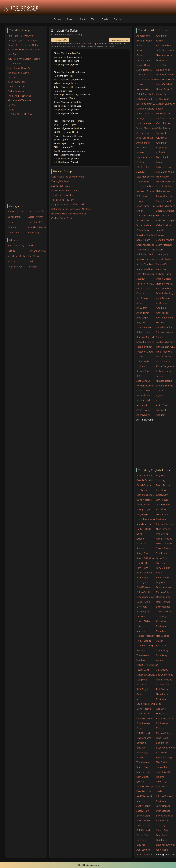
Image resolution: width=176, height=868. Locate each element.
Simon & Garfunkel (146, 558)
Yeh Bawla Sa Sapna (18, 73)
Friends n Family (37, 227)
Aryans (160, 41)
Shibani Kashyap (145, 216)
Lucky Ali (141, 75)
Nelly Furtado (144, 529)
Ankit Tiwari (143, 313)
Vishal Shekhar (164, 225)
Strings (140, 118)
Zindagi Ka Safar (60, 181)
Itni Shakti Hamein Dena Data (24, 50)
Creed (140, 728)
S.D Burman (163, 99)
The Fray (161, 563)
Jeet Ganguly (144, 381)
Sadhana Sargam (166, 104)
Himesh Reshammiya (146, 60)
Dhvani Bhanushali (166, 386)
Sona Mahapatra (145, 114)
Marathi (83, 19)
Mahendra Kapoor (166, 75)
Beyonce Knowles (166, 748)
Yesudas (161, 230)
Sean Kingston (164, 772)
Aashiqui (32, 267)
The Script (162, 762)
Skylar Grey (162, 650)
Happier (12, 77)
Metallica (161, 631)
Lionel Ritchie (144, 709)
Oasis (139, 534)
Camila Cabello (145, 480)
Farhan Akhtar (164, 46)
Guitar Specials (36, 212)
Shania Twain (163, 548)
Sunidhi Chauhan (166, 118)
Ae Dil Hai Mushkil (17, 256)
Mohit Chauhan (145, 187)
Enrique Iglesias (165, 719)
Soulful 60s (13, 233)
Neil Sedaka (163, 636)
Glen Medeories (145, 495)
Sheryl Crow (143, 553)
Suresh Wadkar (164, 327)
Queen (140, 539)
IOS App (77, 44)
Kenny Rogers (144, 509)
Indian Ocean (144, 65)
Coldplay (161, 480)
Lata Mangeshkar (146, 177)
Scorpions (142, 680)
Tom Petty (142, 568)
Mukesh (141, 84)
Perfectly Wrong (16, 91)
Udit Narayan (144, 123)
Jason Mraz (143, 617)
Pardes (11, 251)
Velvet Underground (146, 665)
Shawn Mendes (165, 675)
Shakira (140, 548)
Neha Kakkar (143, 89)
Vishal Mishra (163, 128)
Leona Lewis (163, 514)
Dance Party (14, 217)
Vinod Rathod (164, 123)
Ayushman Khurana (146, 157)
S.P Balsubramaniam (146, 104)
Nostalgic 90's (35, 222)
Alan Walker (163, 850)
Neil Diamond (144, 796)
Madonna (161, 519)
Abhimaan (13, 262)
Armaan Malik (144, 41)
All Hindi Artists (145, 420)
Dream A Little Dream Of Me (23, 45)
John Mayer (162, 617)
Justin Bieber (163, 505)
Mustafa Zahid (164, 84)
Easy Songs (34, 233)
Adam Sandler (144, 476)
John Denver (143, 505)
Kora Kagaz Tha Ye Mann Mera (68, 177)
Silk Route (162, 553)
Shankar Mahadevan (146, 337)
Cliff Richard (143, 733)
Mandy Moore (144, 524)
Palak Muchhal (145, 94)
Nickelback (162, 694)
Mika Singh (143, 182)
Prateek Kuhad (145, 352)
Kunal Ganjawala (165, 172)
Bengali (58, 19)
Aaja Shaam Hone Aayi (20, 68)
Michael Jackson (165, 524)
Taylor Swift (162, 558)
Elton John (142, 607)
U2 (158, 665)
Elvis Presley (143, 723)
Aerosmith (162, 753)
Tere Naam (34, 256)
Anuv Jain (142, 148)
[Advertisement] (27, 160)
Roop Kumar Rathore (146, 206)
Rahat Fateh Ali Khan (166, 347)
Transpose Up (60, 40)
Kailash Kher (163, 70)
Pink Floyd (142, 689)
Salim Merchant (165, 245)
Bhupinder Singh (165, 293)
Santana (141, 650)
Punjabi (70, 19)
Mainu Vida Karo (16, 87)
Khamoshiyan (15, 267)
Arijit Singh (162, 148)
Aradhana (33, 246)
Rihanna (141, 685)
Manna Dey (162, 177)
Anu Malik (162, 36)
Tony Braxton (163, 568)
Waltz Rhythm (36, 217)
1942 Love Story (16, 246)
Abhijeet (161, 415)
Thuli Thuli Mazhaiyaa (19, 96)
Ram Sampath (144, 347)
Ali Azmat (161, 138)
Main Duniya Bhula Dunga (66, 191)
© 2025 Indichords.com (88, 865)
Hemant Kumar (165, 55)
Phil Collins (162, 534)
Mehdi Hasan (163, 362)
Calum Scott (143, 592)
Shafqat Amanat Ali (166, 211)
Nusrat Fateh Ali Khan (166, 89)
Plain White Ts (164, 685)
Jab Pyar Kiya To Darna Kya (22, 40)
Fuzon (140, 50)
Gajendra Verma (165, 50)
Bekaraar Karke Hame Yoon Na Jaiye (71, 209)
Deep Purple (163, 485)
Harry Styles (143, 612)
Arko (139, 303)
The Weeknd (143, 655)
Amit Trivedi (163, 313)
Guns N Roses (144, 500)
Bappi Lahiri (163, 157)
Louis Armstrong (146, 519)
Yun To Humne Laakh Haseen (24, 59)
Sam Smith (162, 646)
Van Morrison (144, 660)
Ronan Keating (164, 539)
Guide (31, 262)
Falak (139, 46)
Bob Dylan (142, 582)
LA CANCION (15, 64)
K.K (138, 376)
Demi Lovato (163, 602)
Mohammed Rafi (165, 80)
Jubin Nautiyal (144, 70)
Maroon (141, 631)
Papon (140, 201)
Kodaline (161, 509)
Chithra (140, 162)
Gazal (10, 222)
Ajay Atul (161, 133)
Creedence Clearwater (146, 597)
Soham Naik (163, 216)
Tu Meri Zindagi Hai (62, 195)
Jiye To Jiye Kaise (61, 186)
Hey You (12, 105)
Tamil (94, 19)
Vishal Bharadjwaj (146, 128)
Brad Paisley (143, 587)
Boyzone (161, 476)
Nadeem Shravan (146, 191)
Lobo (139, 626)
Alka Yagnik (143, 318)
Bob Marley (162, 743)
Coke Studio (143, 391)
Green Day (162, 495)
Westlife (160, 660)
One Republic (144, 791)
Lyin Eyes (13, 54)
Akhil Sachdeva (145, 138)
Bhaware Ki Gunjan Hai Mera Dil (69, 214)
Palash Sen (162, 94)
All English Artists (166, 855)
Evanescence (163, 607)
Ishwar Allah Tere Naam (20, 100)
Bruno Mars (143, 835)
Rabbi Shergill (144, 99)
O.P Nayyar (142, 196)
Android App (92, 44)
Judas (11, 110)
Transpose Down (119, 40)
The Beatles (143, 563)
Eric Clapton (163, 490)
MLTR (139, 699)
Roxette (141, 544)
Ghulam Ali (143, 167)
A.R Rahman (143, 133)
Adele (159, 573)
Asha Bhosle (163, 298)
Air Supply (142, 578)
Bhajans (12, 227)
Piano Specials (15, 212)
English (105, 19)
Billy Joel (141, 748)
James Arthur (164, 612)
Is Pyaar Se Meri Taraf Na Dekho (69, 204)
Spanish (118, 19)
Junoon (160, 376)
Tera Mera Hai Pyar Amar (21, 36)
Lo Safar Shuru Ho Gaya (20, 114)
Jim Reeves (162, 500)
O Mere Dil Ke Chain (62, 218)
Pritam (160, 250)
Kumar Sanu (143, 371)
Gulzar (140, 55)
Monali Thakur (164, 187)
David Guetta (144, 485)
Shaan (159, 109)
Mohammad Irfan (146, 80)
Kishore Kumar (164, 274)
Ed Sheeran (143, 490)
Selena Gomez (164, 544)
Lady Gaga (142, 514)
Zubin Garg (143, 230)
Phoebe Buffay (145, 787)
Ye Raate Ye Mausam (63, 200)
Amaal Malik (143, 143)
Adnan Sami (143, 36)
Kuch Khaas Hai (16, 82)
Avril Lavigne (163, 578)
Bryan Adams (163, 587)
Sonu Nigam (163, 114)
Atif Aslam (162, 152)
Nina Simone (163, 529)
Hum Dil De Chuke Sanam (37, 251)
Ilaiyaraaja (161, 60)
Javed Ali (161, 65)
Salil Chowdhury (145, 109)
